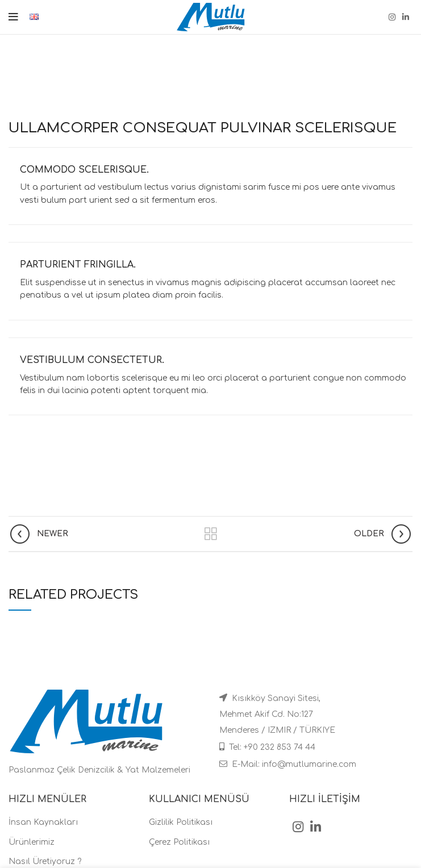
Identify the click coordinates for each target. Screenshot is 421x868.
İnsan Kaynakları (43, 822)
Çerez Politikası (179, 842)
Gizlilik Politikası (181, 822)
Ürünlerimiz (32, 842)
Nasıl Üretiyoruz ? (45, 861)
